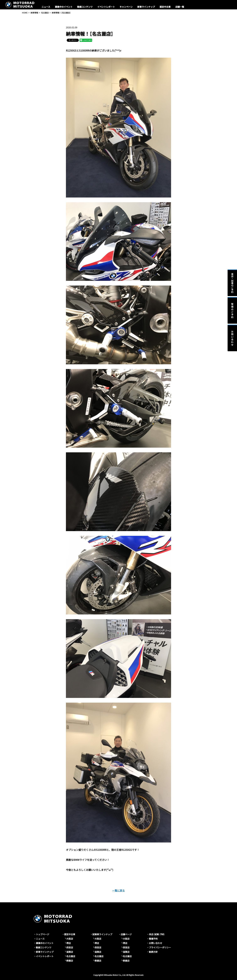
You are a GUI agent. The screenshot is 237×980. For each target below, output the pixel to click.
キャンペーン (126, 7)
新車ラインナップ (146, 7)
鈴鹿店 (70, 961)
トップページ (43, 934)
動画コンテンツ (85, 7)
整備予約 (153, 939)
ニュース (46, 7)
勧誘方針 (153, 952)
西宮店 (70, 947)
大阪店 (70, 939)
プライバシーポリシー (160, 947)
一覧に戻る (119, 890)
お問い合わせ (156, 943)
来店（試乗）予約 (157, 934)
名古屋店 (71, 956)
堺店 (69, 943)
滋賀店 (70, 952)
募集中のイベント (64, 7)
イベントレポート (106, 7)
